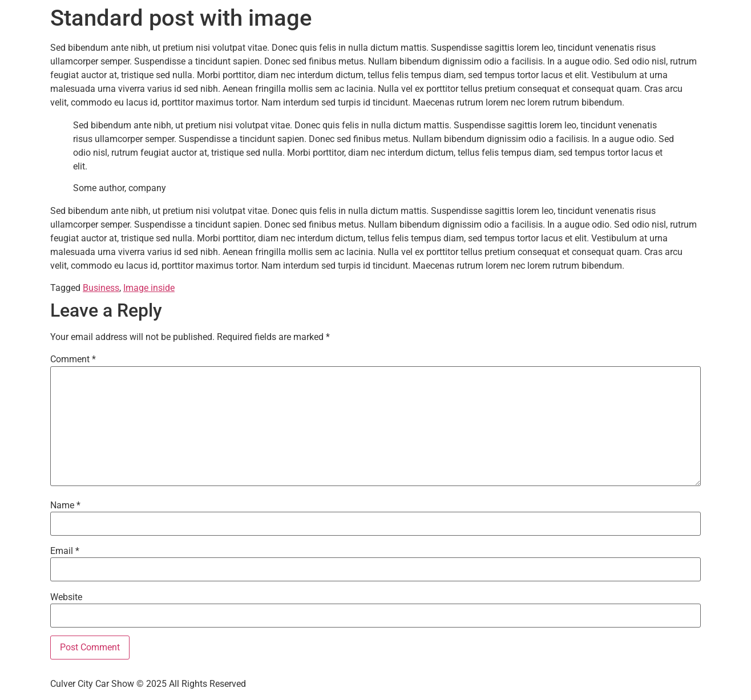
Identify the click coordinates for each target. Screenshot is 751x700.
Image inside (149, 288)
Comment (73, 359)
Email (65, 551)
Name (65, 505)
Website (66, 597)
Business (101, 288)
